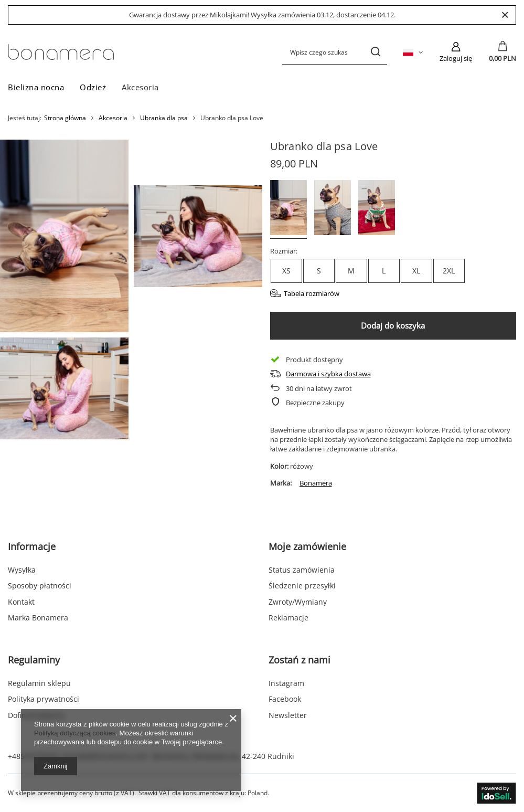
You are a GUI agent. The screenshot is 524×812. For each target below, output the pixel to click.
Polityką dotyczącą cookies (75, 733)
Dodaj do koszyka (393, 325)
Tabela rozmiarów (312, 293)
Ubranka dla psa (164, 118)
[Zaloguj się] (456, 52)
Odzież (93, 87)
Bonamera (316, 483)
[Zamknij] (505, 15)
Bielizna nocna (36, 87)
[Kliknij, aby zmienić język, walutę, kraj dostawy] (413, 52)
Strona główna (65, 118)
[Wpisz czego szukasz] (335, 52)
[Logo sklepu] (61, 52)
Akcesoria (140, 87)
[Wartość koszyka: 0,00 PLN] (502, 52)
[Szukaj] (375, 52)
